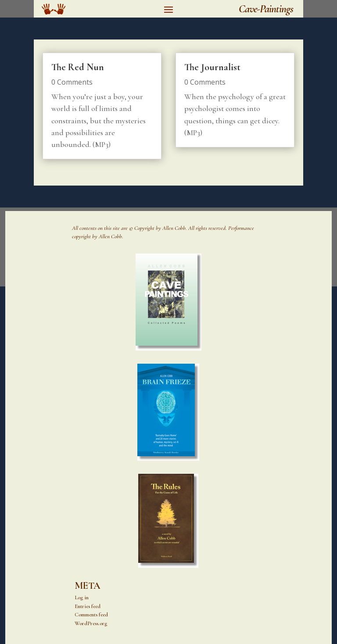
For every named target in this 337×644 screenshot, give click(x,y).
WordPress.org (91, 623)
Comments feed (91, 615)
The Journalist (212, 67)
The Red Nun (78, 67)
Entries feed (88, 606)
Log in (82, 597)
